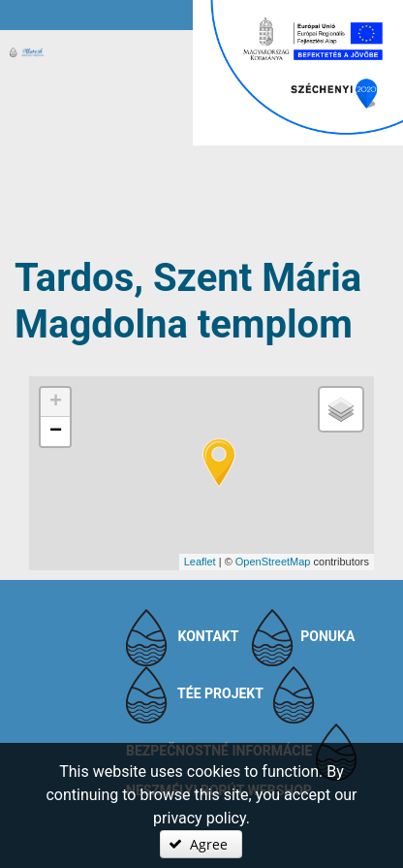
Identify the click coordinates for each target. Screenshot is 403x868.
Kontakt (208, 636)
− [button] (56, 432)
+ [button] (56, 402)
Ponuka (327, 636)
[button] (201, 844)
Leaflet (200, 562)
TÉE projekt (220, 693)
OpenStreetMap (273, 562)
